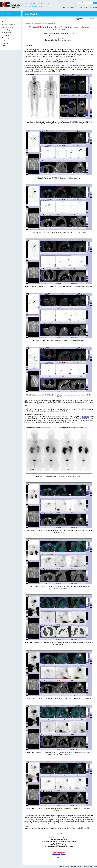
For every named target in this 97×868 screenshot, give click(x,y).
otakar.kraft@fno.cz (59, 854)
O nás (4, 41)
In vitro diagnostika (8, 30)
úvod (65, 7)
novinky (73, 7)
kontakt (95, 7)
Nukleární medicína (8, 25)
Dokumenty (6, 35)
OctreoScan (85, 417)
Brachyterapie (7, 33)
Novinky (5, 19)
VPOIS (4, 46)
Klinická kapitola (7, 27)
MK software (94, 866)
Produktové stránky (8, 22)
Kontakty (5, 43)
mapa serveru (84, 7)
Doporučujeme (7, 38)
